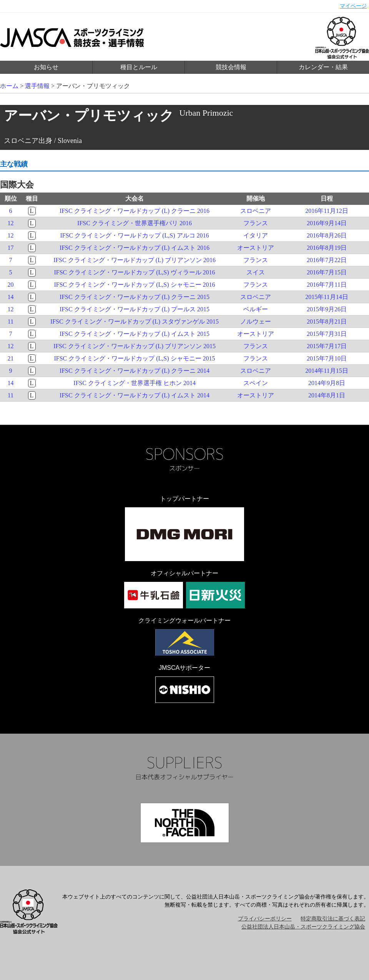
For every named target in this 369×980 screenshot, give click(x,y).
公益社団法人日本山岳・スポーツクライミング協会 (303, 927)
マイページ (353, 6)
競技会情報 (231, 67)
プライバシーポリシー (265, 919)
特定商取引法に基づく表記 (333, 919)
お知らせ (46, 67)
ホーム (9, 86)
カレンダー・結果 (323, 67)
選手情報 (37, 86)
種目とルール (139, 67)
